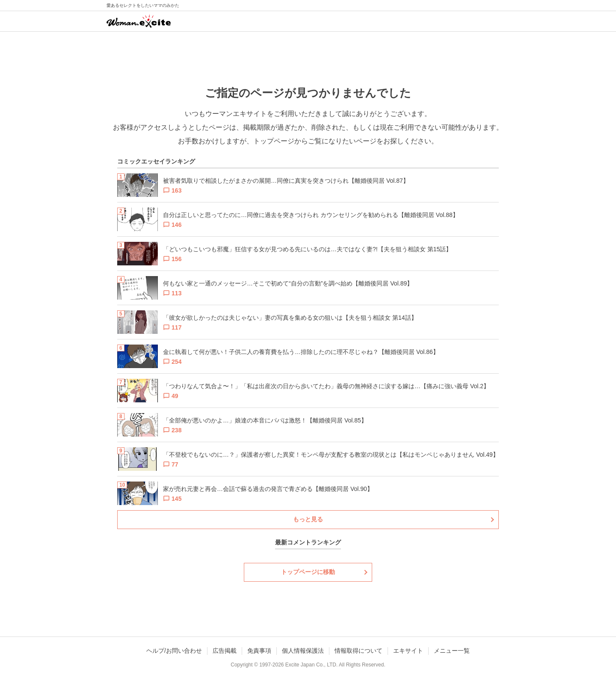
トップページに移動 (308, 572)
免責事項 (259, 651)
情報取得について (358, 651)
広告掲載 (225, 651)
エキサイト (408, 651)
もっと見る (308, 519)
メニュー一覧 (452, 651)
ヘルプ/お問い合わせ (174, 651)
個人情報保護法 (303, 651)
